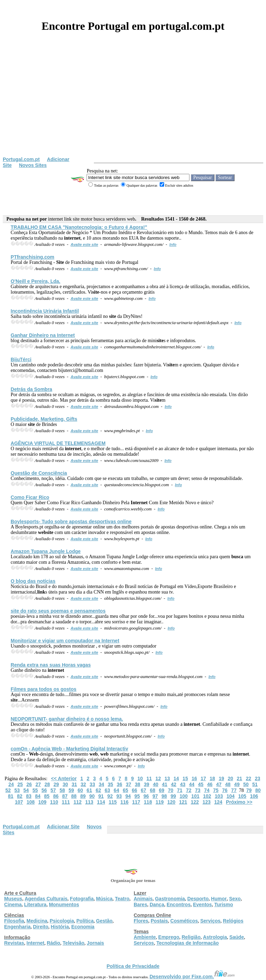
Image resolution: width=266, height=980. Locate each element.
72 (189, 790)
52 (8, 790)
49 (237, 784)
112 (77, 802)
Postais (159, 921)
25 (20, 784)
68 (153, 790)
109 (42, 802)
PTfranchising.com (33, 257)
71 (180, 790)
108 (31, 802)
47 (219, 784)
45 (201, 784)
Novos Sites (33, 165)
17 (203, 778)
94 (128, 796)
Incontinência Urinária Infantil (45, 311)
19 (221, 778)
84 (38, 796)
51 (255, 784)
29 (56, 784)
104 (230, 796)
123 (207, 802)
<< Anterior (64, 778)
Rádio (54, 943)
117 (136, 802)
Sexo (235, 899)
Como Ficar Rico (30, 497)
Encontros (179, 905)
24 (11, 784)
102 (207, 796)
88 (74, 796)
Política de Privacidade (133, 966)
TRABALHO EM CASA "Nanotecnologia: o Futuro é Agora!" (79, 227)
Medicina (37, 921)
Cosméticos (184, 921)
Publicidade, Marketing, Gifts (44, 419)
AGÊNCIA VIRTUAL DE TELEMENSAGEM (58, 443)
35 (110, 784)
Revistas (14, 943)
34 (101, 784)
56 (44, 790)
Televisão (74, 943)
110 (54, 802)
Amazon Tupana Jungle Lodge (46, 551)
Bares (140, 905)
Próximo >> (239, 802)
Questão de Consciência (39, 473)
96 (146, 796)
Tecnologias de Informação (187, 943)
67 (144, 790)
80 (258, 790)
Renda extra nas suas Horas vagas (51, 665)
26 (29, 784)
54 (26, 790)
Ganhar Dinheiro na (43, 335)
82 (20, 796)
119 (159, 802)
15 (185, 778)
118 (148, 802)
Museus (13, 899)
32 (83, 784)
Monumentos (64, 905)
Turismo (224, 905)
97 (155, 796)
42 (174, 784)
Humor (219, 899)
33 (92, 784)
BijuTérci (21, 359)
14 (176, 778)
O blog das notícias (33, 581)
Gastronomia (170, 899)
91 (101, 796)
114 (101, 802)
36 (119, 784)
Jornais (96, 943)
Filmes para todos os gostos (44, 689)
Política (85, 921)
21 (240, 778)
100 (183, 796)
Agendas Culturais (46, 899)
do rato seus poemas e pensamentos (58, 611)
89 (83, 796)
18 (212, 778)
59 (71, 790)
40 (156, 784)
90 (92, 796)
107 (19, 802)
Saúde (237, 937)
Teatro (122, 899)
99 (173, 796)
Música (104, 899)
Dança (157, 905)
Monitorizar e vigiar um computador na (65, 641)
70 (171, 790)
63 (107, 790)
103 (219, 796)
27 (38, 784)
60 (80, 790)
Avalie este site (85, 244)
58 (62, 790)
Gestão (104, 921)
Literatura (36, 905)
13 (167, 778)
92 (110, 796)
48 (228, 784)
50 (246, 784)
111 (66, 802)
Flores (141, 921)
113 (89, 802)
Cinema (13, 905)
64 (116, 790)
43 (183, 784)
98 (164, 796)
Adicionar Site (63, 827)
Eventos (202, 905)
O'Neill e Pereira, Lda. (36, 281)
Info (173, 244)
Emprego (169, 937)
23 (258, 778)
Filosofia (14, 921)
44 (192, 784)
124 (218, 802)
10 (140, 778)
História (60, 927)
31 (74, 784)
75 (216, 790)
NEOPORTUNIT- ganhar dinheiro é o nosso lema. (67, 719)
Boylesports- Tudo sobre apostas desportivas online (71, 522)
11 (149, 778)
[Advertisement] (133, 105)
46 (210, 784)
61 (89, 790)
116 (125, 802)
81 (11, 796)
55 (35, 790)
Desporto (198, 899)
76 (225, 790)
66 (135, 790)
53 (17, 790)
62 (98, 790)
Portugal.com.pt (21, 159)
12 (158, 778)
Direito (41, 927)
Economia (83, 927)
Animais (143, 899)
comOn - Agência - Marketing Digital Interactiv (69, 749)
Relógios (233, 921)
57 (53, 790)
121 (183, 802)
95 (137, 796)
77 (234, 790)
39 (147, 784)
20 (230, 778)
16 (194, 778)
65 (125, 790)
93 (119, 796)
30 (65, 784)
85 (47, 796)
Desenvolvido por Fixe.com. (192, 977)
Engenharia (17, 927)
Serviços (210, 921)
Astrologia (215, 937)
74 (207, 790)
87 (65, 796)
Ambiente (145, 937)
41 (165, 784)
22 (249, 778)
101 (195, 796)
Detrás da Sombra (32, 389)
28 (47, 784)
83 (29, 796)
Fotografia (82, 899)
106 (254, 796)
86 (56, 796)
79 (249, 790)
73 (198, 790)
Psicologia (62, 921)
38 (138, 784)
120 (171, 802)
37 (128, 784)
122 (195, 802)
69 (162, 790)
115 (113, 802)
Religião (191, 937)
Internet (36, 943)
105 (242, 796)
